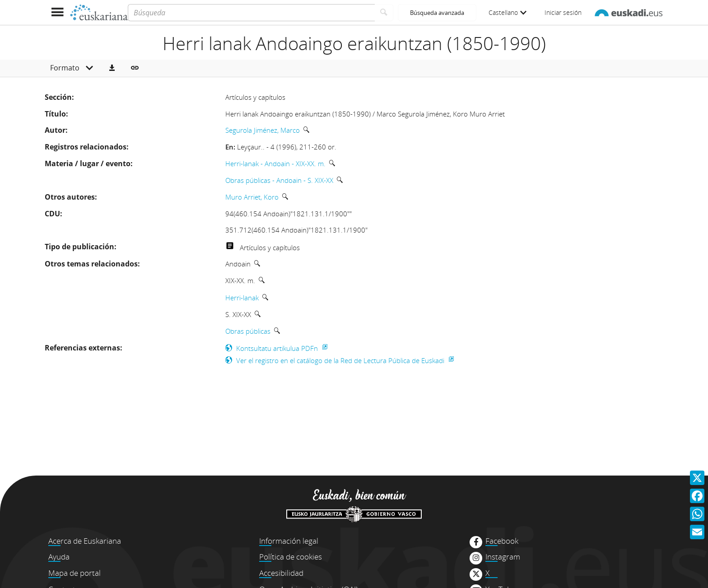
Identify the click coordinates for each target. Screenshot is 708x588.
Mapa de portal (75, 573)
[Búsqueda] (251, 13)
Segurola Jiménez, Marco (263, 130)
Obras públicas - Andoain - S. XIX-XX (279, 180)
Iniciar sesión (563, 12)
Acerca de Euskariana (85, 541)
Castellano (508, 12)
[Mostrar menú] (57, 12)
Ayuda (59, 557)
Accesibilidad (281, 573)
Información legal (289, 541)
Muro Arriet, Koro (252, 197)
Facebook (502, 541)
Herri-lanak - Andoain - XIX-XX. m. (275, 163)
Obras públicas (248, 331)
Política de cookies (291, 557)
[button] (112, 68)
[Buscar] (384, 13)
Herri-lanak (242, 298)
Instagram (503, 557)
